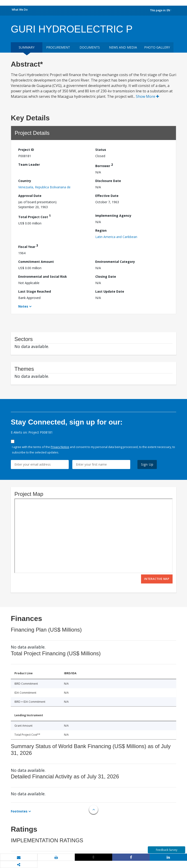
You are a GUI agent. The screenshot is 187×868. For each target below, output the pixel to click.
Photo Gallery (157, 47)
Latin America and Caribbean (116, 237)
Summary (27, 47)
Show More (147, 96)
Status (101, 150)
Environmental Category (115, 262)
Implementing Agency (113, 216)
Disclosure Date (108, 181)
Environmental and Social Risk (43, 276)
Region (101, 230)
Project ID (26, 150)
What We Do (20, 10)
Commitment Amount (36, 262)
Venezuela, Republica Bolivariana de (44, 187)
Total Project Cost (34, 216)
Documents (90, 47)
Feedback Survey (167, 850)
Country (25, 181)
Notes (23, 306)
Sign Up (147, 464)
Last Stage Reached (35, 291)
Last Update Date (110, 291)
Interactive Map (157, 579)
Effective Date (107, 196)
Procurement (58, 47)
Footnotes (19, 811)
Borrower (104, 165)
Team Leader (29, 164)
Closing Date (106, 276)
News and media (123, 47)
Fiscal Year (28, 246)
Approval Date (30, 196)
